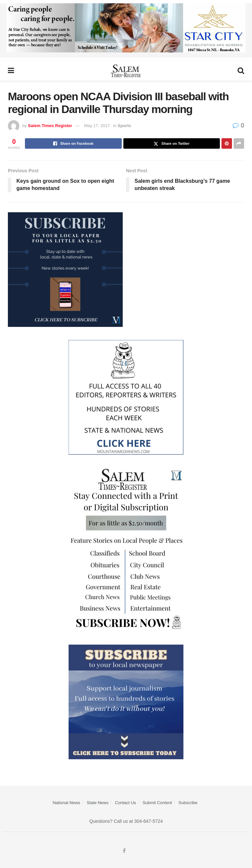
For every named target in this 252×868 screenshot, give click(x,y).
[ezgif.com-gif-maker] (126, 702)
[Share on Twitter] (172, 143)
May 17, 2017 (97, 126)
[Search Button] (241, 71)
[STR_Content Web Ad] (126, 549)
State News (97, 803)
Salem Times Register (50, 126)
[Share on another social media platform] (239, 143)
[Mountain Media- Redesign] (126, 397)
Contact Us (125, 803)
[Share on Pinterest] (227, 143)
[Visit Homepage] (126, 71)
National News (66, 803)
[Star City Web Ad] (126, 30)
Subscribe (188, 803)
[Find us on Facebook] (124, 851)
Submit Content (157, 803)
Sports (124, 126)
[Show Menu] (11, 71)
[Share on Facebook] (73, 143)
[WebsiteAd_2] (65, 269)
